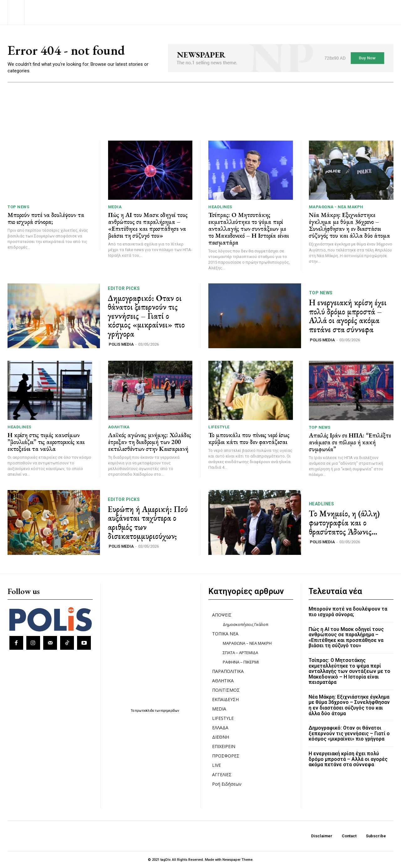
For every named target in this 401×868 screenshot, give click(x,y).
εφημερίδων (170, 711)
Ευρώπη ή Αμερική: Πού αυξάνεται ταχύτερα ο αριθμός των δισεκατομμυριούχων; (148, 523)
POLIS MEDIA (121, 344)
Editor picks (124, 288)
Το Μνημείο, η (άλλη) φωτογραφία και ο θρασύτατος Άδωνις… (344, 522)
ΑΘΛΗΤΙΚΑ (119, 427)
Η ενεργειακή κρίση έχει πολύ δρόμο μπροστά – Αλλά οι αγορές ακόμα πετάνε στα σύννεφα (348, 316)
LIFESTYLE (219, 427)
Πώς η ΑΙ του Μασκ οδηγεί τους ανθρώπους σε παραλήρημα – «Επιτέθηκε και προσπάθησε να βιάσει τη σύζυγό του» (148, 225)
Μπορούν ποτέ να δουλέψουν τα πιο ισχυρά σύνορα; (46, 218)
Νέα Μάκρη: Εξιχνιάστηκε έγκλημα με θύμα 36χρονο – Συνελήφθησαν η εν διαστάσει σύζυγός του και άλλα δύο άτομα (349, 225)
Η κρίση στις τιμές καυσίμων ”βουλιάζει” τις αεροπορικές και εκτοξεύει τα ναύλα (46, 442)
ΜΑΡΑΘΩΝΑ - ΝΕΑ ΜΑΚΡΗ (336, 207)
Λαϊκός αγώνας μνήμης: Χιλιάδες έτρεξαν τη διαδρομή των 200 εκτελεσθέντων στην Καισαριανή (150, 442)
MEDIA (115, 207)
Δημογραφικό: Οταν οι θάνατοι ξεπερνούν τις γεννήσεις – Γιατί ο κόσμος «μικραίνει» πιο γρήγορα (146, 316)
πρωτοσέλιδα (145, 711)
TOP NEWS (18, 207)
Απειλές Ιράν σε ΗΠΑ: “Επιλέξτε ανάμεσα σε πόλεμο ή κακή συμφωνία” (350, 442)
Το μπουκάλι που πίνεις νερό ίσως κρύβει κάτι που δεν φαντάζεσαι (249, 438)
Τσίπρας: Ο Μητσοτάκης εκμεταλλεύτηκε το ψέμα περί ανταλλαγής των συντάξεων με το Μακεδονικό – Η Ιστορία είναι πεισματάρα (249, 229)
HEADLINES (220, 207)
